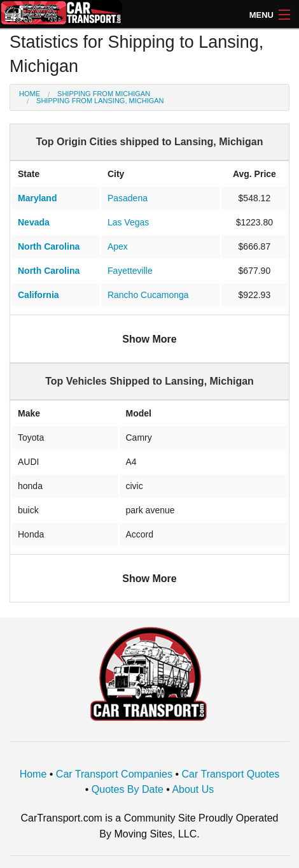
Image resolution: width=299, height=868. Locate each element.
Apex (118, 246)
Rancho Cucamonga (148, 295)
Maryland (37, 198)
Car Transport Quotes (231, 774)
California (38, 295)
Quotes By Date (128, 789)
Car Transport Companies (114, 774)
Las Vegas (128, 222)
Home (30, 94)
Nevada (34, 222)
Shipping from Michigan (104, 94)
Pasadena (128, 198)
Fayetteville (130, 271)
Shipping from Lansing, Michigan (100, 101)
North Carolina (49, 246)
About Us (193, 789)
